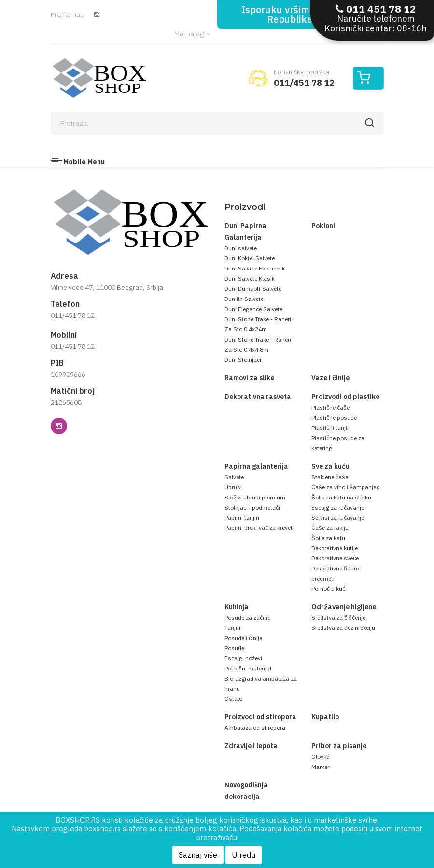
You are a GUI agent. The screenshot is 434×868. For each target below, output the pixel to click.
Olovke (320, 757)
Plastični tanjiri (331, 428)
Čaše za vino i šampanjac (345, 487)
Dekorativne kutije (335, 548)
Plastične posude (334, 418)
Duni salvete (241, 248)
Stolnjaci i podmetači (252, 507)
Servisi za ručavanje (338, 518)
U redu (244, 855)
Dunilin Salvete (244, 299)
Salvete (234, 477)
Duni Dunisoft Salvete (253, 289)
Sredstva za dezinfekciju (343, 628)
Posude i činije (243, 638)
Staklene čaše (330, 477)
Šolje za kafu (328, 538)
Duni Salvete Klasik (250, 278)
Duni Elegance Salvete (253, 309)
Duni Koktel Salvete (250, 258)
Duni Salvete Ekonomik (255, 268)
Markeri (321, 767)
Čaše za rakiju (330, 528)
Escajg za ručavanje (338, 507)
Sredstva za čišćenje (338, 618)
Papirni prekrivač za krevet (259, 528)
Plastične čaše (330, 407)
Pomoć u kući (329, 589)
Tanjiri (232, 628)
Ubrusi (233, 487)
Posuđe (234, 648)
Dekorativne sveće (335, 558)
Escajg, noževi (243, 658)
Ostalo (233, 699)
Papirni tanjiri (242, 518)
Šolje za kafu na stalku (341, 497)
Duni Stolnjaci (243, 360)
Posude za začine (247, 618)
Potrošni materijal (248, 668)
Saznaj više (198, 855)
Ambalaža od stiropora (255, 728)
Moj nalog (192, 34)
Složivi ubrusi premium (255, 497)
